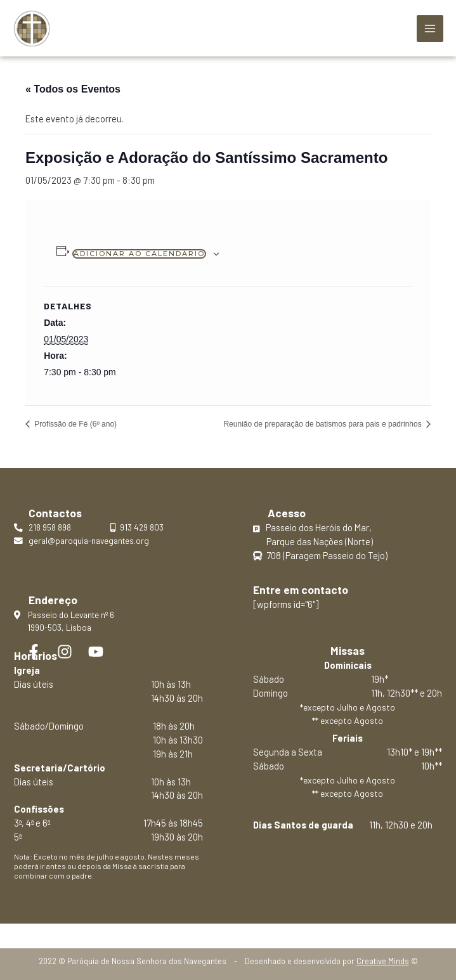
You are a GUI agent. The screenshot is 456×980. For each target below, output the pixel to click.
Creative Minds (383, 961)
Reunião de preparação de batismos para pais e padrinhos (323, 424)
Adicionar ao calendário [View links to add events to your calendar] (139, 254)
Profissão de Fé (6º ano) (75, 424)
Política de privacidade (228, 930)
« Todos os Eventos (73, 89)
